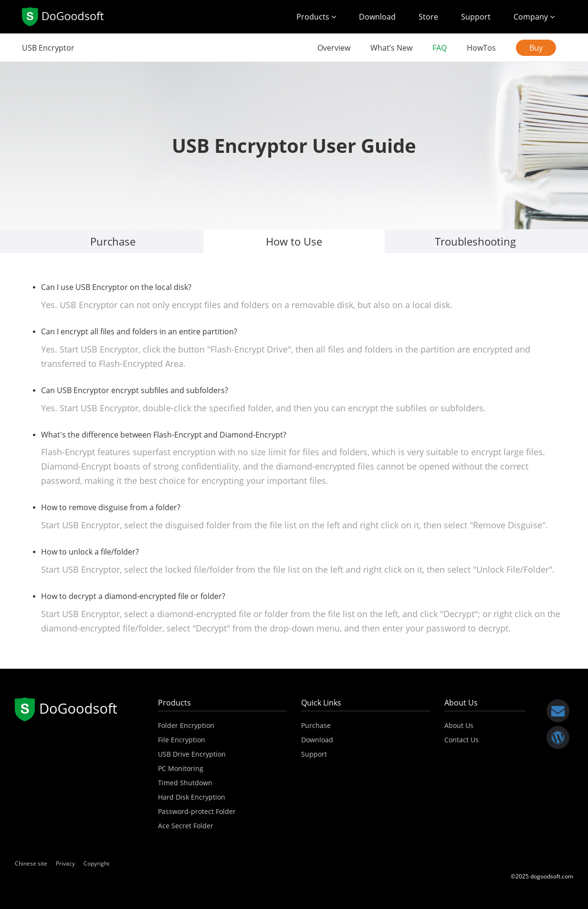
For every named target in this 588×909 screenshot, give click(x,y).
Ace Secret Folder (186, 826)
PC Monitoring (181, 768)
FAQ (440, 48)
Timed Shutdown (185, 783)
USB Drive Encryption (192, 754)
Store (428, 17)
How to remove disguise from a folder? (111, 507)
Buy (536, 48)
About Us (459, 725)
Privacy (65, 863)
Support (476, 17)
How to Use (294, 241)
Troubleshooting (475, 241)
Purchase (113, 241)
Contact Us (462, 740)
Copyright (96, 863)
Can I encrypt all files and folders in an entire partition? (139, 332)
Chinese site (31, 863)
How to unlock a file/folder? (90, 552)
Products (316, 17)
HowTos (481, 48)
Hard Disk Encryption (192, 797)
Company (534, 17)
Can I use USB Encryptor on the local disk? (116, 287)
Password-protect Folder (197, 811)
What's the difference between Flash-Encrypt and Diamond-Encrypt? (164, 435)
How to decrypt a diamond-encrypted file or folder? (133, 596)
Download (377, 17)
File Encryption (182, 740)
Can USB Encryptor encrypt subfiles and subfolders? (135, 390)
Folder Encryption (186, 725)
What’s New (391, 48)
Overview (334, 48)
